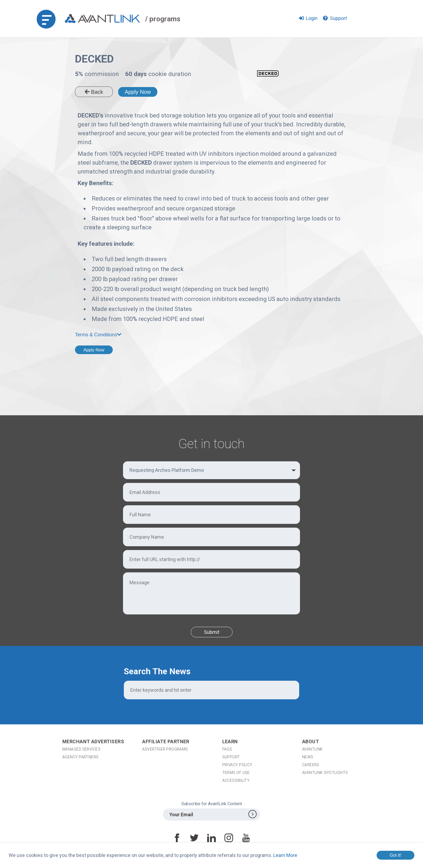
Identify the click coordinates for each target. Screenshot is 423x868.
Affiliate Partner (166, 741)
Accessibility (236, 780)
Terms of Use (236, 773)
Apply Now (138, 92)
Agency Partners (81, 757)
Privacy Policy (237, 765)
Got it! (395, 855)
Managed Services (81, 749)
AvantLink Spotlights (325, 773)
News (308, 757)
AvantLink (313, 749)
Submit (212, 632)
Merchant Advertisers (93, 741)
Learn (230, 741)
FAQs (227, 749)
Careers (311, 765)
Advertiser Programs (165, 749)
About (311, 741)
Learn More (285, 855)
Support (231, 757)
